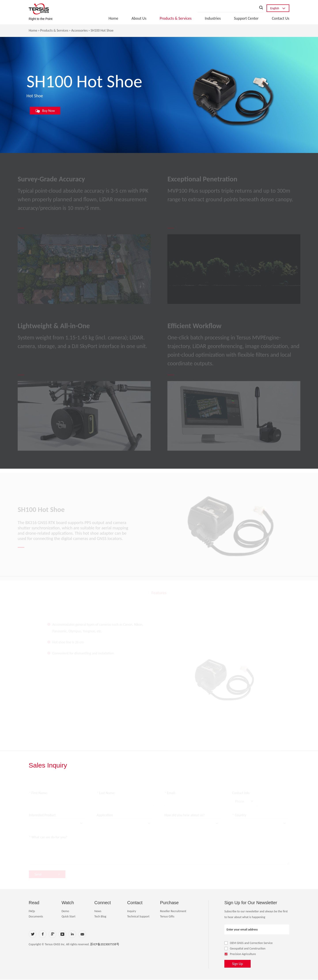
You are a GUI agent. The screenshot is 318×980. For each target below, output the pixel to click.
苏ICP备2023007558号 (105, 945)
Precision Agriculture (240, 954)
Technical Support (138, 917)
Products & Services (176, 18)
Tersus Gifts (167, 917)
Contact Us (281, 18)
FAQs (32, 912)
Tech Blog (100, 917)
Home (113, 18)
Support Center (246, 18)
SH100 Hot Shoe (103, 31)
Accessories (80, 31)
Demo (65, 912)
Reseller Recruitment (173, 912)
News (98, 912)
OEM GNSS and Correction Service (249, 943)
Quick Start (69, 917)
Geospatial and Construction (245, 949)
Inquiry (132, 912)
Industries (213, 18)
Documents (36, 917)
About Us (139, 18)
